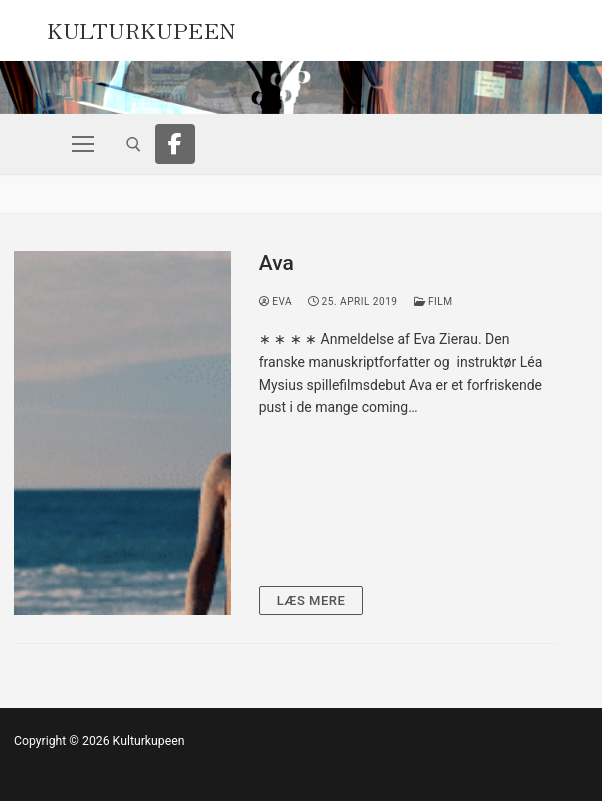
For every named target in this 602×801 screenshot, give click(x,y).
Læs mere (311, 600)
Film (433, 301)
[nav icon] (83, 144)
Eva (275, 301)
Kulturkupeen (141, 28)
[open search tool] (133, 144)
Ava (276, 263)
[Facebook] (175, 144)
